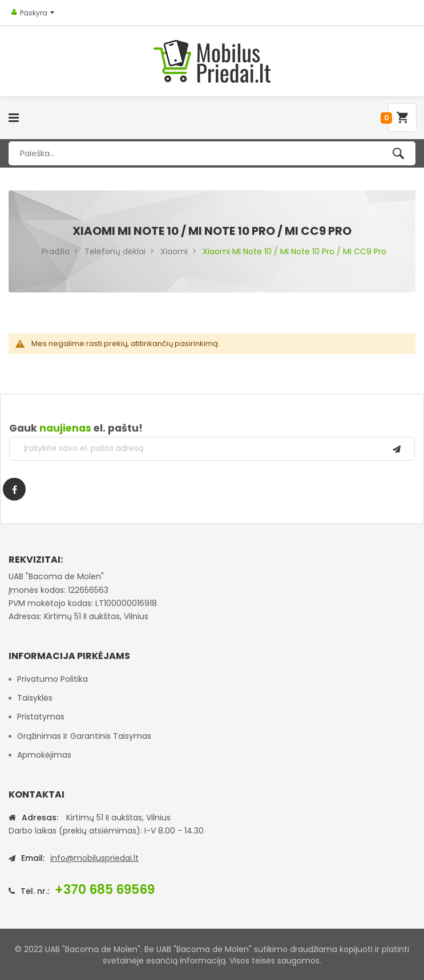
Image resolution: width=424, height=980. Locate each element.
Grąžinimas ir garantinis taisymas (84, 736)
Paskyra (34, 13)
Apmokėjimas (44, 755)
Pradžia (56, 251)
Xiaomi (174, 251)
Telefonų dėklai (115, 251)
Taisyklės (35, 698)
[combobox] (212, 153)
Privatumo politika (53, 679)
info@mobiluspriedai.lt (94, 858)
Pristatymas (41, 717)
